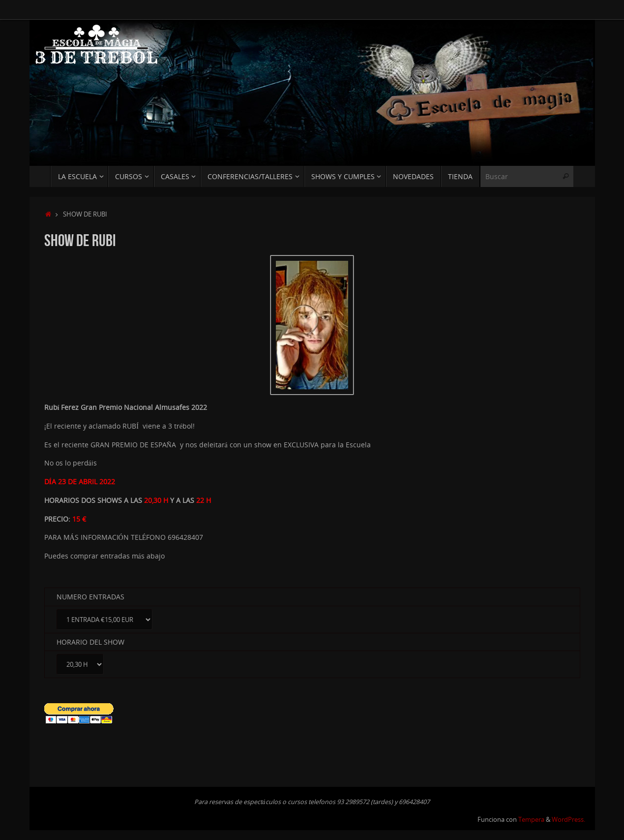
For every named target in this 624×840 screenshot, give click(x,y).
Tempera (531, 820)
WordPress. (568, 820)
